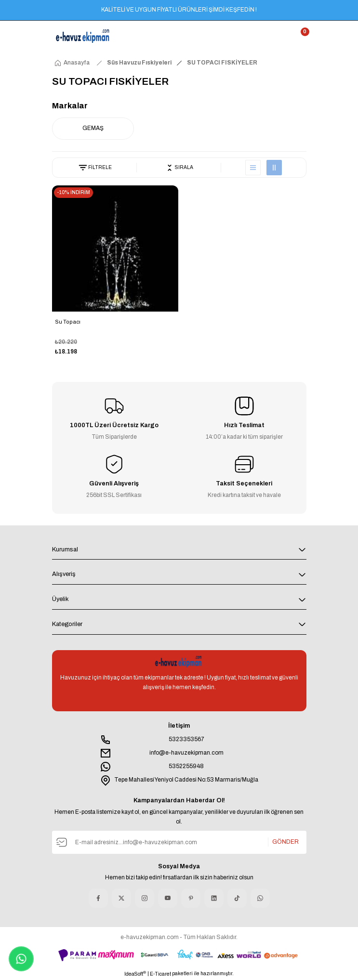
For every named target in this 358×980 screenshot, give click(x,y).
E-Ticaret (160, 974)
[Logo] (84, 36)
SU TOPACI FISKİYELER (222, 63)
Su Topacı (68, 322)
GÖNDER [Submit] (285, 842)
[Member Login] (283, 36)
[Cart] (301, 36)
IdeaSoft (135, 973)
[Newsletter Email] (179, 842)
